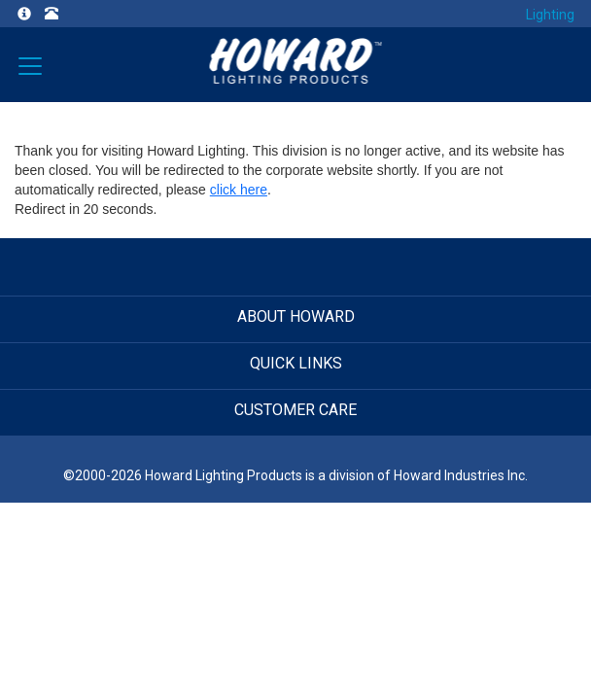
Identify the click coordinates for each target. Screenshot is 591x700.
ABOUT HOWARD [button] (296, 316)
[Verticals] (30, 64)
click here (239, 190)
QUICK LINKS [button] (296, 363)
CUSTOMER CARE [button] (295, 410)
